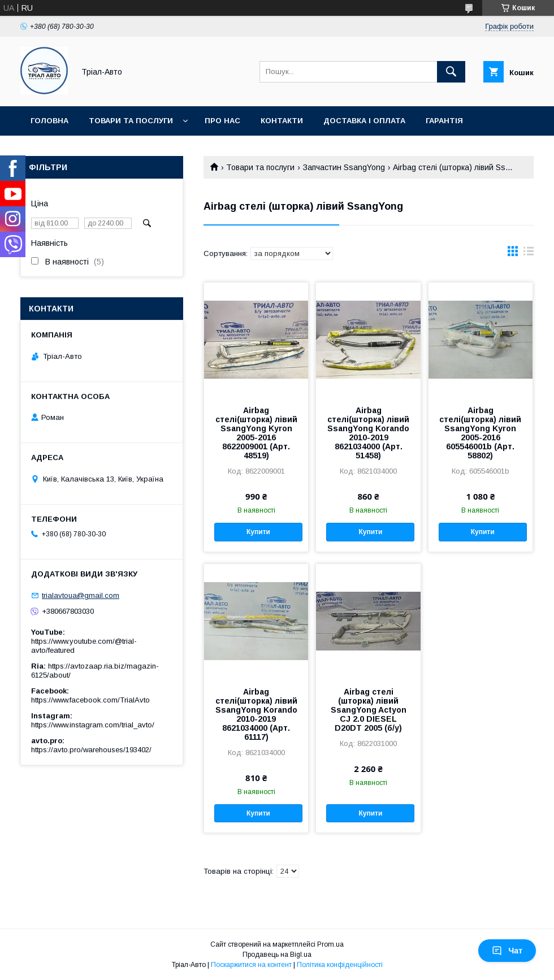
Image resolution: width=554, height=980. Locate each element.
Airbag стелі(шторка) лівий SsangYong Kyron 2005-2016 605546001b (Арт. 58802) (480, 433)
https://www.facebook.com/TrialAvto (90, 700)
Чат (507, 951)
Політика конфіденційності (340, 965)
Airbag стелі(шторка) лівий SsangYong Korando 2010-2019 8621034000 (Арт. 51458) (368, 433)
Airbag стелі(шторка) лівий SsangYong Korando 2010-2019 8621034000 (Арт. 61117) (256, 714)
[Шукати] (451, 72)
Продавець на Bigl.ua (277, 955)
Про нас (222, 121)
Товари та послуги (131, 121)
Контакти (282, 121)
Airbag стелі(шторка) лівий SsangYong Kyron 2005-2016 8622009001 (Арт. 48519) (256, 433)
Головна (49, 121)
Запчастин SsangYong (344, 167)
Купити (258, 532)
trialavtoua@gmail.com (81, 595)
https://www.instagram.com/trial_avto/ (93, 725)
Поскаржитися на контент (251, 965)
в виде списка (529, 254)
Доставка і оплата (364, 121)
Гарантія (444, 121)
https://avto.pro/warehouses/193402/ (91, 750)
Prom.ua (330, 944)
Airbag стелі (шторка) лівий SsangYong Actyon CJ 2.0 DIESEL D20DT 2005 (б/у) (369, 710)
